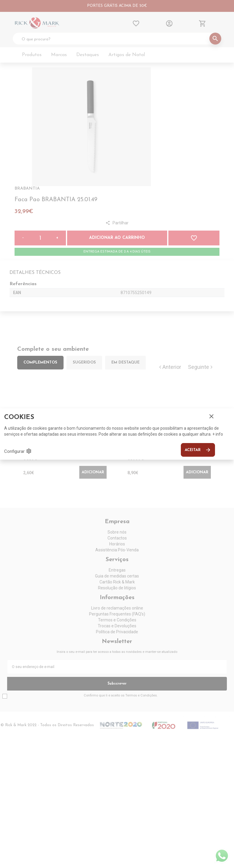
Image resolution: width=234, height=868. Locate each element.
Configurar (18, 451)
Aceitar (198, 450)
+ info (218, 434)
